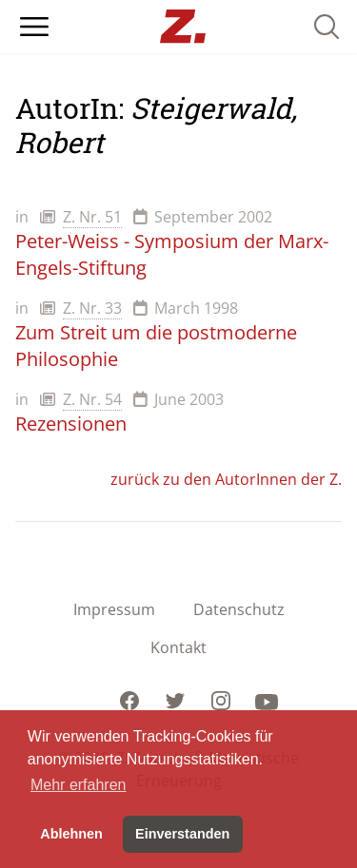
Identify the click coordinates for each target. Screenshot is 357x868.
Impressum (114, 609)
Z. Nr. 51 (92, 217)
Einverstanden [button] (182, 834)
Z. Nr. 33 (92, 308)
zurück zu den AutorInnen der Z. (226, 479)
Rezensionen (71, 424)
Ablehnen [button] (71, 834)
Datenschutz (239, 609)
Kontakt (178, 647)
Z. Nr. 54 (92, 399)
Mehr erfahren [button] (79, 785)
